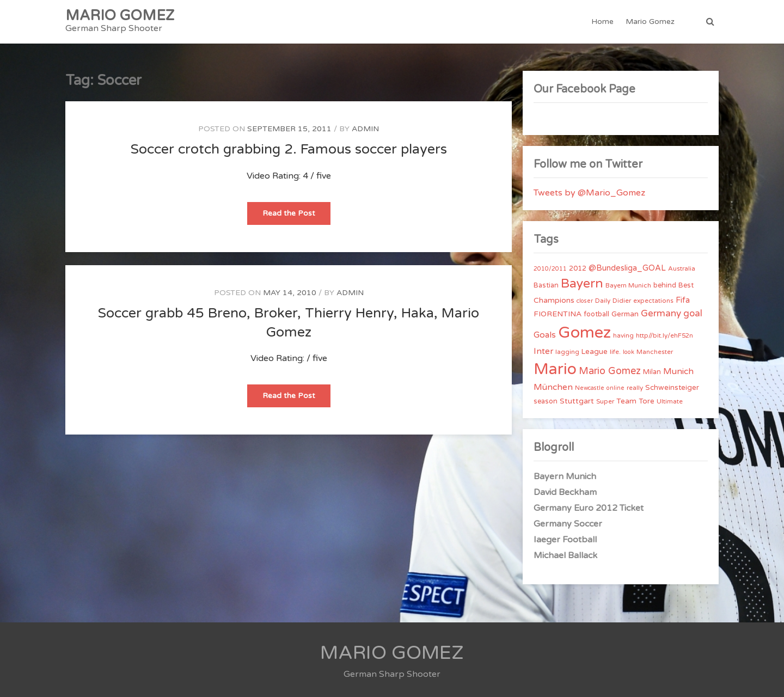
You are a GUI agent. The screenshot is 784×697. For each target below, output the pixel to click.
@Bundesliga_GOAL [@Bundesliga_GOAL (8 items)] (627, 268)
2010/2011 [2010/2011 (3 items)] (550, 269)
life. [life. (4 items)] (615, 352)
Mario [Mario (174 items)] (555, 369)
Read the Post (296, 216)
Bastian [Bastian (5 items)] (546, 285)
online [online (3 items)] (615, 388)
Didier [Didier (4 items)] (622, 301)
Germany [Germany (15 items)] (661, 313)
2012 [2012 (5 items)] (578, 268)
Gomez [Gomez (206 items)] (584, 332)
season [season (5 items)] (546, 401)
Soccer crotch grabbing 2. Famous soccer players (289, 149)
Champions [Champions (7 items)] (554, 300)
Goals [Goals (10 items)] (545, 335)
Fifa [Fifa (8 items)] (683, 300)
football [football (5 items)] (596, 314)
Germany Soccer (568, 524)
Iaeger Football (565, 540)
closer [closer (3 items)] (585, 301)
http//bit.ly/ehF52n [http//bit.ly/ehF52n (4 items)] (664, 335)
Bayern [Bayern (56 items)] (582, 284)
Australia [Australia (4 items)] (682, 268)
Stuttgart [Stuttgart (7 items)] (577, 401)
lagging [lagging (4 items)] (567, 352)
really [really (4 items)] (635, 388)
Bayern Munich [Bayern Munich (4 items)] (628, 285)
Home (602, 22)
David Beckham (565, 492)
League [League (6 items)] (595, 352)
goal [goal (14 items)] (693, 313)
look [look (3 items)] (629, 352)
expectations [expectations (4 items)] (653, 301)
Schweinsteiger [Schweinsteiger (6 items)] (672, 388)
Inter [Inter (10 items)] (543, 351)
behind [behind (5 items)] (665, 285)
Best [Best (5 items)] (686, 285)
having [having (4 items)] (623, 335)
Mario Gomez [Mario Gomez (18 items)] (610, 371)
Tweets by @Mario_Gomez (589, 193)
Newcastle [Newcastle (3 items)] (590, 388)
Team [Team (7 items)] (626, 401)
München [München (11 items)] (553, 387)
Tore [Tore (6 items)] (647, 401)
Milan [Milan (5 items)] (652, 372)
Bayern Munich (565, 476)
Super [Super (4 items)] (605, 401)
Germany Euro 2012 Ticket (589, 508)
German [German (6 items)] (625, 314)
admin (365, 129)
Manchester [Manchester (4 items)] (655, 352)
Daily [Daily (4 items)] (603, 301)
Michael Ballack (565, 555)
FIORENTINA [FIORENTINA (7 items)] (558, 314)
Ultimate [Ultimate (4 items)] (670, 401)
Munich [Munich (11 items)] (678, 371)
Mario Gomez (650, 22)
